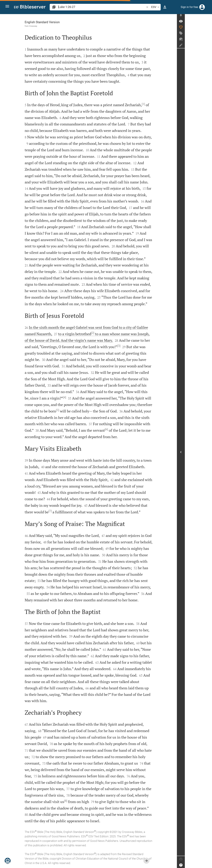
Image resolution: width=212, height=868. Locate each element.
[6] (120, 429)
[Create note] (208, 47)
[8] (79, 801)
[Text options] (165, 7)
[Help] (208, 865)
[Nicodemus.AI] (8, 861)
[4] (78, 397)
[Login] (202, 7)
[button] (8, 7)
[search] (102, 7)
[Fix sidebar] (208, 17)
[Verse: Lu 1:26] (208, 23)
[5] (71, 410)
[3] (132, 346)
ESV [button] (156, 7)
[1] (157, 104)
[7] (64, 511)
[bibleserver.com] (30, 7)
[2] (106, 333)
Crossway (47, 26)
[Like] (208, 29)
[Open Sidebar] (208, 453)
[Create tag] (208, 35)
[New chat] (208, 41)
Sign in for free (189, 7)
